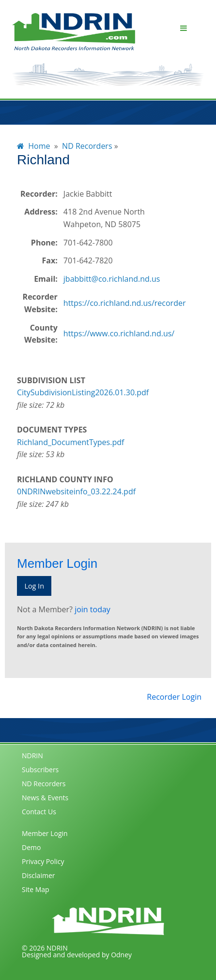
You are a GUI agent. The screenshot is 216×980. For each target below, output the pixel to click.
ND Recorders (44, 784)
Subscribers (40, 770)
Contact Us (39, 812)
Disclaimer (38, 875)
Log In (34, 586)
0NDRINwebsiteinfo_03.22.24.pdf (76, 491)
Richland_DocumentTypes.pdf (70, 442)
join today (93, 609)
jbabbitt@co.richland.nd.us (112, 279)
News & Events (45, 798)
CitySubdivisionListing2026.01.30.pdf (83, 392)
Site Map (36, 889)
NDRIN (32, 756)
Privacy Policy (43, 861)
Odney (121, 955)
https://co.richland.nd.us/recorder (125, 303)
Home (34, 146)
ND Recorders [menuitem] (87, 146)
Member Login (45, 833)
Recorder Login (174, 697)
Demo (31, 847)
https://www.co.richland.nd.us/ (119, 333)
